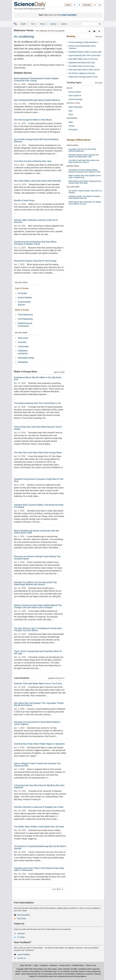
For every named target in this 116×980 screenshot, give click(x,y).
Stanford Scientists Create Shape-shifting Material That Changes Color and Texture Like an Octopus (38, 606)
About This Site (26, 965)
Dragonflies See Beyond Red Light (82, 63)
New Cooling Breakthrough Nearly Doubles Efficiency (37, 100)
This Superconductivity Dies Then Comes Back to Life (37, 403)
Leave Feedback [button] (24, 954)
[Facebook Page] (75, 5)
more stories (58, 889)
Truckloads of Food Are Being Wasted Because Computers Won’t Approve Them (84, 171)
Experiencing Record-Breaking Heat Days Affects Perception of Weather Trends (35, 243)
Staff (36, 965)
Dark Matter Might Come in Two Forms (83, 59)
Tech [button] (34, 24)
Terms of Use (91, 965)
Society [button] (54, 24)
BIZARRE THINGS (73, 166)
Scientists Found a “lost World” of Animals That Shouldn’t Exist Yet (84, 197)
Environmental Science (24, 303)
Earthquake (23, 362)
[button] (90, 31)
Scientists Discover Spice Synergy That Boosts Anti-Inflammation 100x (83, 156)
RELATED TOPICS (21, 283)
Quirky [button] (65, 24)
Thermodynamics (25, 315)
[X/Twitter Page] (79, 5)
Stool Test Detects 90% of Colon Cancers (84, 70)
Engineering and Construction (25, 325)
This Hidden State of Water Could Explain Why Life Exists (39, 827)
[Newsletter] (100, 5)
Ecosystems (73, 130)
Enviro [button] (43, 24)
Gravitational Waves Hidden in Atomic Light (85, 52)
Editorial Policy (78, 965)
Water (71, 122)
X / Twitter (21, 937)
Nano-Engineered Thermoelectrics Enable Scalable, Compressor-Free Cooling (37, 80)
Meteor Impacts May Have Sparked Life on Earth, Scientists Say (85, 176)
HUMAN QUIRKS (72, 145)
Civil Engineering (25, 319)
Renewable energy (26, 358)
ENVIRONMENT (72, 118)
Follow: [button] (68, 5)
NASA (71, 114)
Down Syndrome (75, 96)
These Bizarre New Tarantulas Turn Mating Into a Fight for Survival (85, 203)
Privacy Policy (65, 965)
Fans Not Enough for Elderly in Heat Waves (33, 120)
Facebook (21, 934)
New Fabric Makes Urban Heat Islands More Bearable (37, 181)
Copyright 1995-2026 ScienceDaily (30, 969)
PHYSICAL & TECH (73, 103)
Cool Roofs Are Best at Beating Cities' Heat (33, 161)
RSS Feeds (22, 919)
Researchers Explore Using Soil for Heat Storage (35, 261)
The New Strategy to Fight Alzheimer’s (83, 42)
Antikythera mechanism (23, 352)
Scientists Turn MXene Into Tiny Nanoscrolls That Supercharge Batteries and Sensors (35, 583)
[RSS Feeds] (95, 5)
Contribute (44, 965)
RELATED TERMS (21, 333)
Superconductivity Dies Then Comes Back (84, 55)
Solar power (23, 338)
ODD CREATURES (73, 187)
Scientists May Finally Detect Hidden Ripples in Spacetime (39, 744)
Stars (70, 111)
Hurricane (22, 342)
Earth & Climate (22, 288)
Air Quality (22, 293)
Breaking (71, 36)
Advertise (53, 965)
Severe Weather (25, 298)
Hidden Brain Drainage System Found (83, 77)
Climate (71, 126)
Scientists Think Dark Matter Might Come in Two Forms (38, 684)
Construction (23, 347)
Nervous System (75, 92)
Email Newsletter (24, 915)
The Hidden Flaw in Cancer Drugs (81, 66)
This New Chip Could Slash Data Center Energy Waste (38, 453)
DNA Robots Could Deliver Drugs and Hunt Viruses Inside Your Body (85, 182)
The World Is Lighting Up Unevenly (82, 73)
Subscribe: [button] (87, 5)
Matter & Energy (22, 310)
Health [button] (24, 24)
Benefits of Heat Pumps (24, 200)
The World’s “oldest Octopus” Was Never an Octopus (85, 192)
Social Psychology (75, 99)
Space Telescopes (75, 107)
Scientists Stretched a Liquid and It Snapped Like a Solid (39, 807)
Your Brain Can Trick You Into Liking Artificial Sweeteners (82, 150)
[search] (100, 24)
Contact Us (21, 958)
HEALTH (70, 88)
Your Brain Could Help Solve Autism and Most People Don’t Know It (84, 161)
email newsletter (69, 15)
